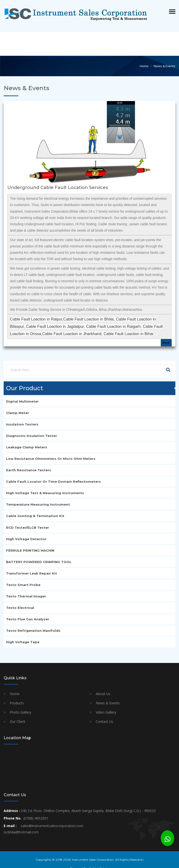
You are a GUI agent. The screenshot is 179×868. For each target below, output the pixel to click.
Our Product (24, 388)
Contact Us (104, 722)
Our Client (18, 722)
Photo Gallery (20, 712)
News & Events (108, 703)
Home (15, 694)
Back (166, 343)
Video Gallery (106, 712)
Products (17, 703)
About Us (103, 694)
